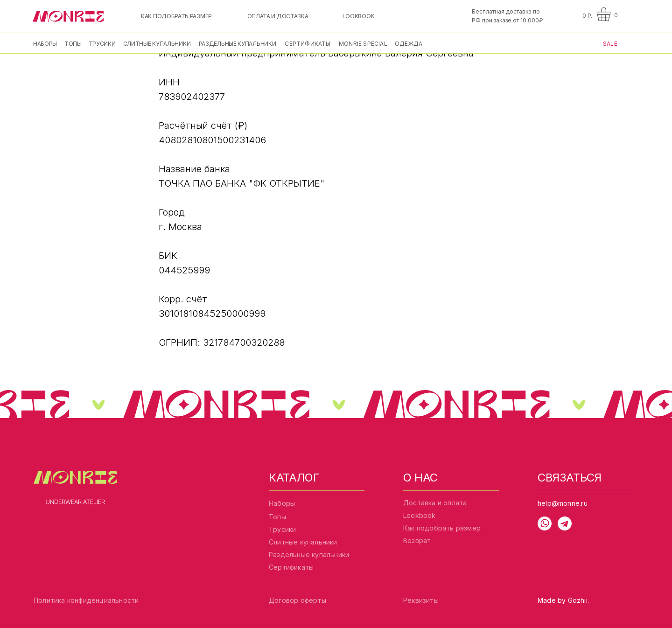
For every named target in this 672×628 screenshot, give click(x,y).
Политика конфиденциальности (86, 600)
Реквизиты (421, 600)
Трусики (282, 529)
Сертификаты (291, 567)
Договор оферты (297, 600)
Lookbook (420, 515)
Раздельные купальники (309, 555)
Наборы (282, 503)
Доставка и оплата (435, 503)
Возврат (417, 541)
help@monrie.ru (563, 503)
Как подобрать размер (442, 528)
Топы (277, 517)
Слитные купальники (303, 542)
